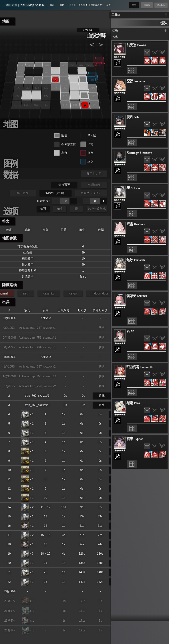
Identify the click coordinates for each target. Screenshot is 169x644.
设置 (108, 5)
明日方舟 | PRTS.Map (23, 5)
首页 (52, 5)
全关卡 (72, 5)
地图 (62, 5)
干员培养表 (96, 5)
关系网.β (83, 5)
